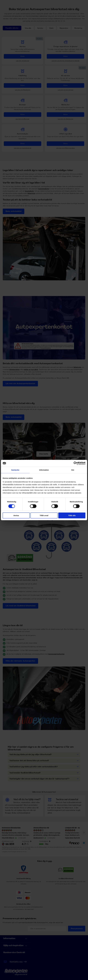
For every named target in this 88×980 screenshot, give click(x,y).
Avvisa (16, 515)
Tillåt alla (72, 515)
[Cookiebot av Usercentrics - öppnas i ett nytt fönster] (75, 463)
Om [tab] (73, 470)
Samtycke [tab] (15, 470)
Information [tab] (44, 470)
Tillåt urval (44, 515)
